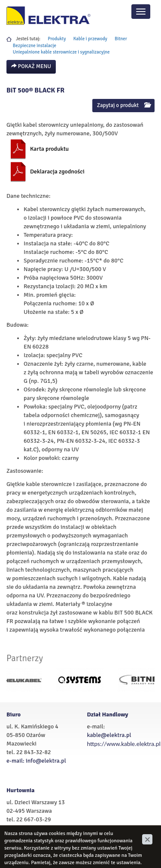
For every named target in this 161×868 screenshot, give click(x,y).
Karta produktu (49, 149)
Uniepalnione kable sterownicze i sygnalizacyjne (61, 52)
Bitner (121, 39)
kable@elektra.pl (109, 735)
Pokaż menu (31, 66)
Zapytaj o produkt (123, 105)
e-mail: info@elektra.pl (36, 761)
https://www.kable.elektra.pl (124, 744)
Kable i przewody (90, 39)
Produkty (57, 39)
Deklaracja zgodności (57, 172)
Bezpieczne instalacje (35, 46)
